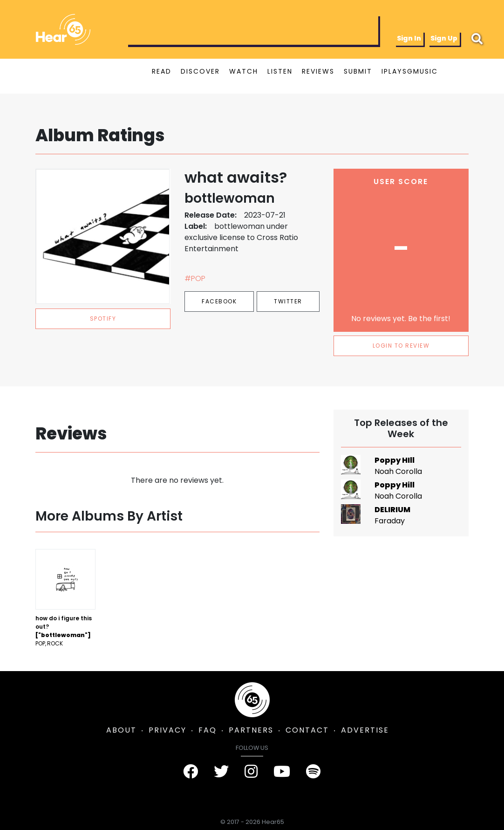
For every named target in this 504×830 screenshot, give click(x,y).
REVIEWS (318, 71)
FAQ (208, 730)
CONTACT (307, 730)
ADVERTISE (365, 730)
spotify (103, 319)
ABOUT (121, 730)
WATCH (244, 71)
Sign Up (444, 38)
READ (162, 71)
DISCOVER (200, 71)
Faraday (390, 521)
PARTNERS (251, 730)
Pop (40, 643)
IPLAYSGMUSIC (410, 71)
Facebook (219, 301)
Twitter (288, 301)
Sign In (409, 38)
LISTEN (280, 71)
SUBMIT (358, 71)
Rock (55, 643)
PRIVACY (167, 730)
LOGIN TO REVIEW (401, 346)
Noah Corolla (398, 471)
